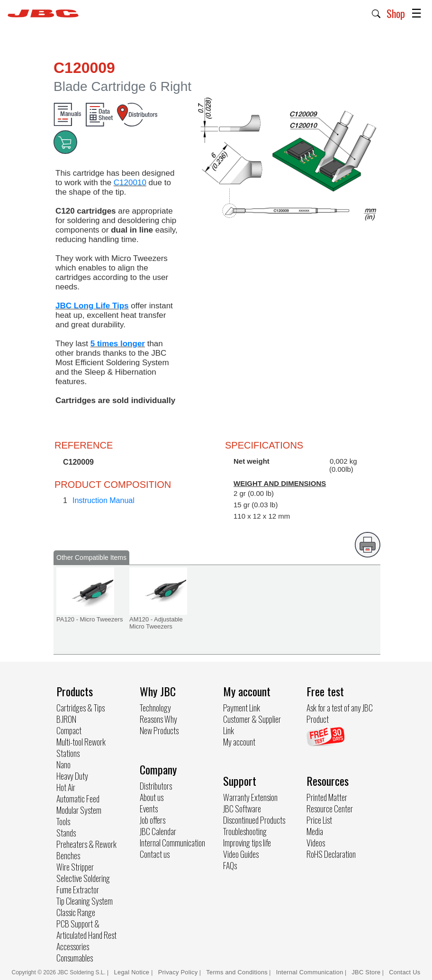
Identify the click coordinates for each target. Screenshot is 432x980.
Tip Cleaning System (85, 901)
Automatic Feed (78, 799)
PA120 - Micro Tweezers (90, 619)
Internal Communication (172, 843)
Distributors (156, 786)
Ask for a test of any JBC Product (340, 713)
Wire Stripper (75, 867)
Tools (63, 821)
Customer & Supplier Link (252, 725)
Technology (155, 708)
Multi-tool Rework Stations (81, 747)
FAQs (230, 865)
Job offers (153, 820)
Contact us (155, 854)
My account (239, 742)
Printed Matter (327, 797)
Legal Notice (133, 972)
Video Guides (241, 854)
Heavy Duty (72, 776)
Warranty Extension (250, 797)
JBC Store (366, 972)
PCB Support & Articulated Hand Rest (86, 929)
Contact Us (405, 972)
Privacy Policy (178, 972)
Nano (63, 764)
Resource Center (330, 809)
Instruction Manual (103, 500)
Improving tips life (247, 843)
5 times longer (118, 344)
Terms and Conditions (237, 972)
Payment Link (242, 708)
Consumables (75, 958)
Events (149, 809)
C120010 (130, 183)
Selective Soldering (83, 878)
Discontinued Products (254, 820)
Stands (66, 833)
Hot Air (66, 787)
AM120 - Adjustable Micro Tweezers (156, 623)
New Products (159, 730)
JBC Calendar (158, 831)
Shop (396, 13)
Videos (316, 843)
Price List (319, 820)
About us (152, 797)
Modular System (79, 810)
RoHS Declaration (331, 854)
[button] (376, 13)
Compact (69, 730)
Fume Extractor (78, 890)
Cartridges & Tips (81, 708)
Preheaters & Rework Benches (86, 850)
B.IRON (66, 719)
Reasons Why (158, 719)
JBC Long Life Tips (92, 306)
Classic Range (76, 912)
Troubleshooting (245, 831)
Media (315, 831)
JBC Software (242, 809)
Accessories (73, 946)
